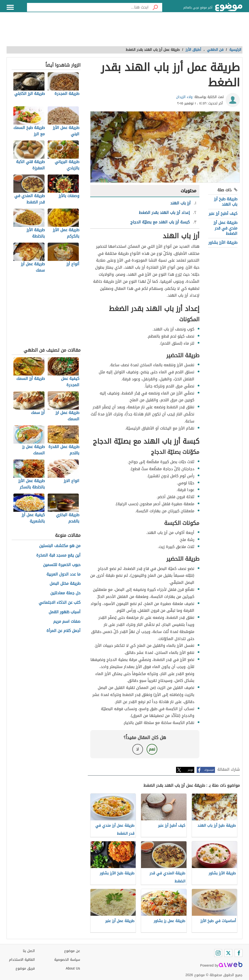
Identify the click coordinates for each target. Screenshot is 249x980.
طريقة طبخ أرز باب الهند (226, 202)
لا (138, 749)
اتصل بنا (29, 951)
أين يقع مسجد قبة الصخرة (58, 555)
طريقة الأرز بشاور (223, 243)
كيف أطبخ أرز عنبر (223, 214)
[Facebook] (239, 953)
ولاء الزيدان (184, 97)
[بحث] (155, 7)
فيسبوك (209, 770)
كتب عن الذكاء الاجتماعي (60, 603)
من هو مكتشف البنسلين (60, 546)
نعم (152, 749)
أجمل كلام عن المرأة (63, 631)
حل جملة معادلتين (65, 593)
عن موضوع (72, 951)
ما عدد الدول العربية (63, 574)
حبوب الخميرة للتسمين (62, 565)
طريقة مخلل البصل (65, 584)
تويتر (190, 770)
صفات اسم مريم (67, 622)
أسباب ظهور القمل (65, 612)
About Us (73, 968)
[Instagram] (218, 953)
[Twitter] (228, 953)
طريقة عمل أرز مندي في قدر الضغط (225, 228)
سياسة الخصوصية (67, 960)
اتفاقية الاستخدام (22, 960)
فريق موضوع (25, 968)
